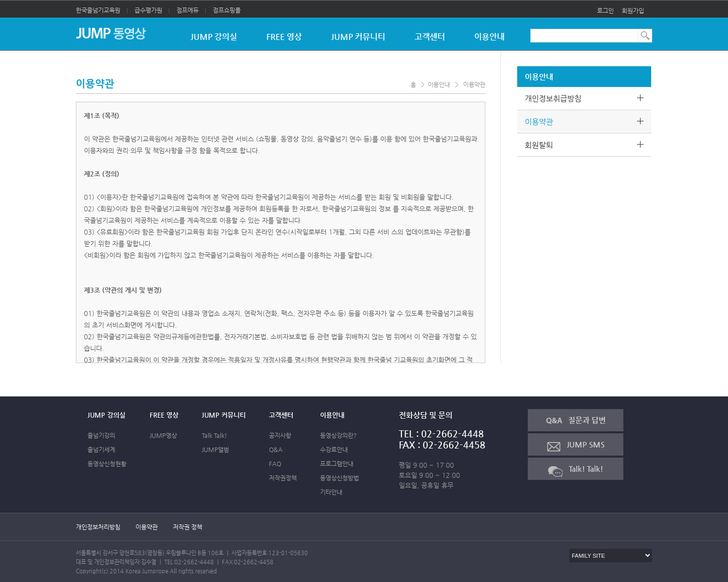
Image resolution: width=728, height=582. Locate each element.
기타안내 (331, 492)
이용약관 (588, 122)
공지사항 (280, 435)
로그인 (605, 11)
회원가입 (633, 11)
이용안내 (489, 37)
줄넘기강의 (101, 435)
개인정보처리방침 (98, 527)
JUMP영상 (163, 435)
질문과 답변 (576, 420)
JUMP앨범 (215, 450)
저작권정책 (283, 478)
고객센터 (430, 37)
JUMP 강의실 (214, 37)
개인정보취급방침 (588, 98)
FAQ (275, 464)
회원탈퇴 (588, 145)
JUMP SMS (576, 446)
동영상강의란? (338, 435)
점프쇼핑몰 (227, 10)
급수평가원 (152, 10)
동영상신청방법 (339, 478)
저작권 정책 (188, 527)
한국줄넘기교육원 (102, 10)
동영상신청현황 (107, 464)
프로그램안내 (337, 464)
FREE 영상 (284, 37)
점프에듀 (191, 10)
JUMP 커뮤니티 (358, 37)
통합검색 (645, 36)
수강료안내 (334, 450)
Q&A (276, 450)
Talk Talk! (214, 435)
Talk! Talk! (576, 471)
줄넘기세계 (101, 450)
